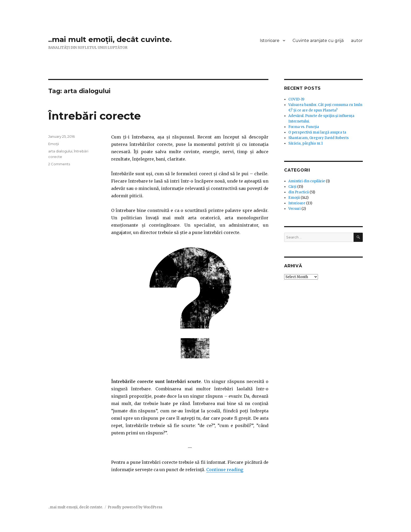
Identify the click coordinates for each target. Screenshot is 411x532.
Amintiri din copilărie (307, 181)
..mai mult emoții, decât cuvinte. (110, 39)
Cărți (292, 187)
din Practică (299, 192)
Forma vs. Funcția (304, 127)
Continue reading (225, 470)
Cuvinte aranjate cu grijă (318, 41)
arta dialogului (60, 151)
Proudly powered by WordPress (135, 507)
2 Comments (59, 164)
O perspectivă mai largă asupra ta (317, 132)
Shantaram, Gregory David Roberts (318, 138)
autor (357, 41)
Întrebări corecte (94, 116)
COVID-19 (296, 99)
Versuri (294, 209)
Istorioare (270, 41)
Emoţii (54, 144)
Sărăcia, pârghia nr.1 (305, 143)
